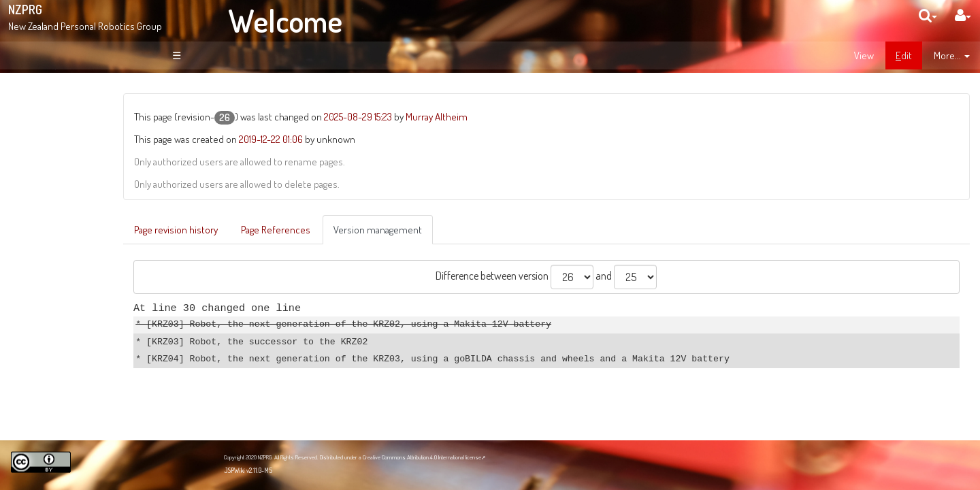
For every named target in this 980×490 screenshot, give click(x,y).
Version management (477, 229)
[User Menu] (963, 15)
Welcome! (59, 98)
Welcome (285, 20)
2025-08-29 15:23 (457, 116)
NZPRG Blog (63, 382)
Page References (375, 229)
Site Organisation (82, 189)
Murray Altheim (536, 116)
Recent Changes (82, 204)
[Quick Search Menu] (928, 15)
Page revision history (275, 229)
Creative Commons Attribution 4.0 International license (422, 457)
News (60, 174)
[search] (928, 15)
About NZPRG (75, 160)
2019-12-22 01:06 (370, 139)
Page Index (72, 219)
